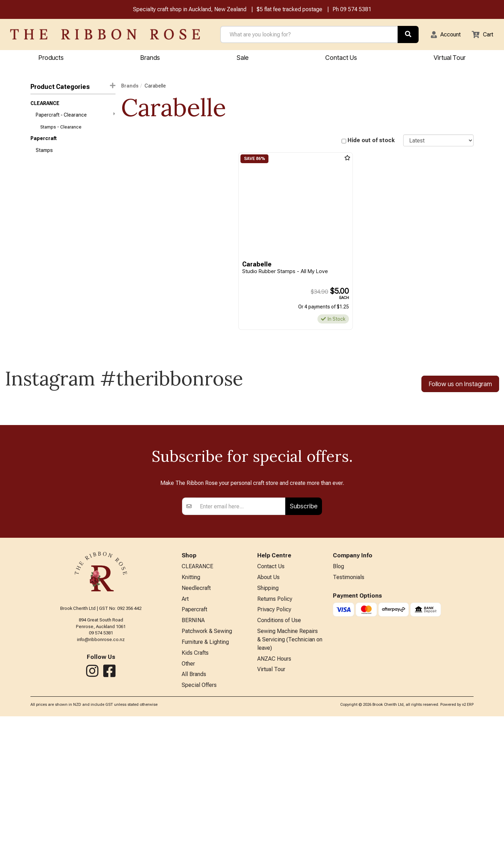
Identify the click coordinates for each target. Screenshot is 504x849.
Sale (243, 58)
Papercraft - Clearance (75, 117)
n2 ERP (468, 837)
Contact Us (341, 58)
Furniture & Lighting (205, 772)
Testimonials (349, 703)
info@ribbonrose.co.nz (101, 764)
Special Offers (199, 818)
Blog (338, 691)
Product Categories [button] (73, 87)
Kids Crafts (195, 783)
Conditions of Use (279, 749)
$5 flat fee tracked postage (289, 10)
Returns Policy (275, 726)
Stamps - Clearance (61, 130)
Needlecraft (196, 714)
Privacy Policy (274, 737)
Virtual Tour (271, 801)
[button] (441, 35)
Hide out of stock (371, 141)
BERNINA (193, 749)
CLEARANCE (45, 105)
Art (185, 726)
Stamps (44, 155)
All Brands (194, 806)
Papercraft (44, 142)
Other (188, 795)
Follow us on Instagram (460, 385)
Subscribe (304, 630)
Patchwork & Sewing (207, 760)
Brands (150, 58)
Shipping (268, 714)
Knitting (191, 703)
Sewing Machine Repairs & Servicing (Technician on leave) (290, 769)
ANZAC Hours (274, 790)
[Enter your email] (241, 631)
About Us (268, 703)
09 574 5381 (356, 10)
